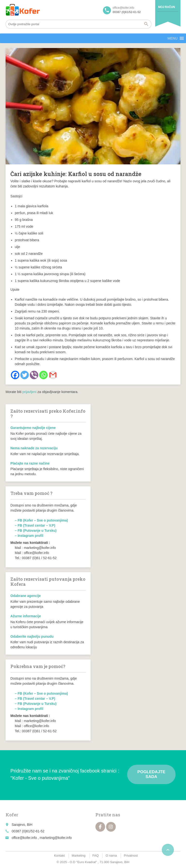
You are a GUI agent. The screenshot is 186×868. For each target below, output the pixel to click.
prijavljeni (29, 392)
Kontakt (59, 856)
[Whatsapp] (43, 375)
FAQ (96, 856)
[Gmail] (53, 375)
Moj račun (167, 7)
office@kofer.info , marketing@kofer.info (42, 838)
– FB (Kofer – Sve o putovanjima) (41, 520)
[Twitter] (25, 375)
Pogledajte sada (151, 774)
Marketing (79, 856)
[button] (173, 38)
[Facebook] (15, 375)
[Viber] (34, 375)
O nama (111, 856)
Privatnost (131, 856)
